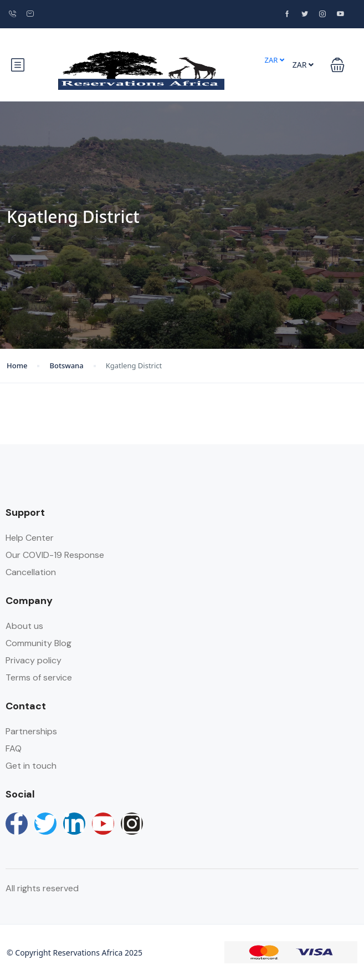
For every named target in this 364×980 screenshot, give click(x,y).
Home (17, 365)
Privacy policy (34, 660)
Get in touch (31, 766)
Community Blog (39, 643)
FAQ (14, 748)
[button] (337, 65)
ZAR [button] (274, 60)
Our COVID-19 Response (55, 555)
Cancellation (31, 572)
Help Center (30, 538)
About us (24, 626)
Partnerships (31, 731)
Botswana (66, 365)
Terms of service (39, 677)
